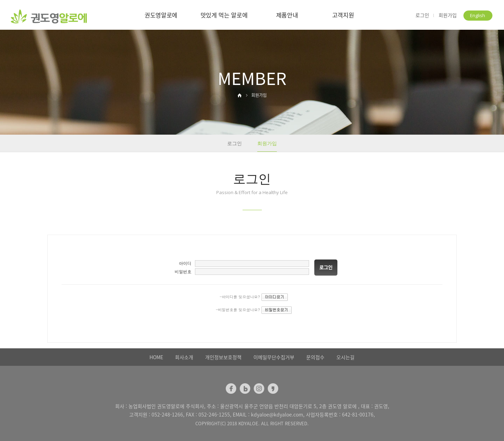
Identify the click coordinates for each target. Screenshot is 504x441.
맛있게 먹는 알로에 (224, 15)
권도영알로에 (161, 15)
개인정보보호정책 (223, 357)
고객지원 (343, 15)
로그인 (422, 15)
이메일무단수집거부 (274, 357)
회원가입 (448, 15)
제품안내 (287, 15)
